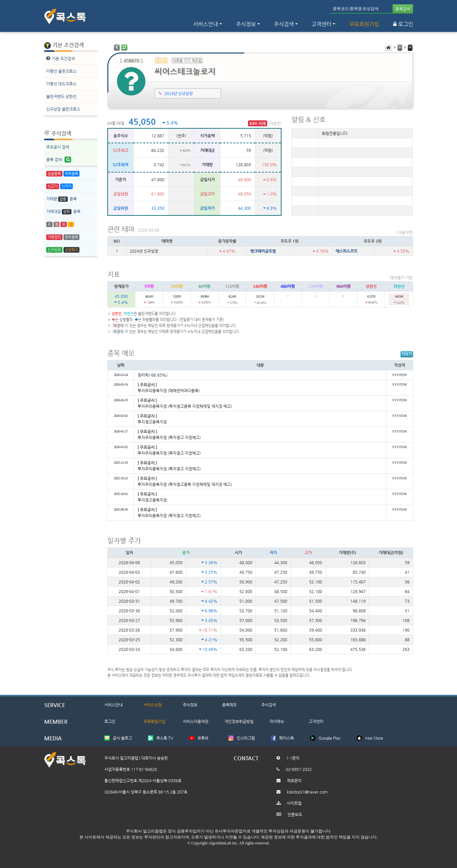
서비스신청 (153, 705)
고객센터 (321, 24)
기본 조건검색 (60, 58)
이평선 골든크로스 (61, 71)
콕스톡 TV (165, 738)
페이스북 (286, 738)
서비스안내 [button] (206, 24)
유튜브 (203, 738)
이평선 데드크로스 (61, 84)
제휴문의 (294, 781)
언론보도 (295, 814)
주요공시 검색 (58, 147)
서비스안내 (114, 705)
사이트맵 (294, 803)
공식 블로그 (122, 738)
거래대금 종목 (63, 212)
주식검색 (269, 705)
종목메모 (229, 705)
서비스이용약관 (196, 721)
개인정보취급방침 (239, 721)
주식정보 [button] (246, 24)
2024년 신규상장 (178, 94)
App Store (374, 738)
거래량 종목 (61, 199)
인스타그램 (246, 738)
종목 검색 (59, 160)
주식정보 (190, 705)
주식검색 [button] (284, 24)
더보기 (407, 354)
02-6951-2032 (299, 769)
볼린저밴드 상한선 (61, 96)
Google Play (330, 738)
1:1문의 (293, 758)
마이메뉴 (277, 721)
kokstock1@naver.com (307, 792)
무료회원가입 (364, 24)
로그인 (403, 24)
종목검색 (403, 9)
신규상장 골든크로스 (63, 109)
